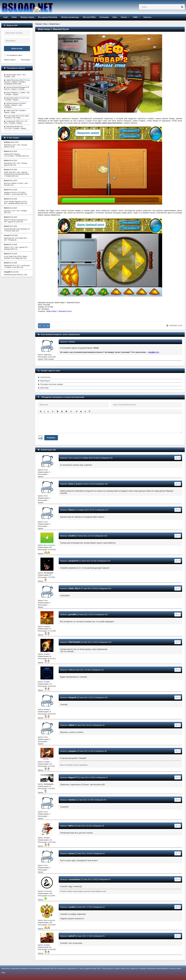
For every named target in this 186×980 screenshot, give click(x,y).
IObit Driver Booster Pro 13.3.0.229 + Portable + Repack (15, 127)
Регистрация (25, 60)
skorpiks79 (73, 561)
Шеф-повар (44, 388)
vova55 (71, 907)
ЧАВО (135, 17)
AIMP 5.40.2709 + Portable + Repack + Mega (15, 111)
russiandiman (74, 879)
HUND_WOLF (74, 589)
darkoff (71, 936)
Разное (124, 17)
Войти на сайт (17, 49)
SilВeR (71, 725)
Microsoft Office (89, 17)
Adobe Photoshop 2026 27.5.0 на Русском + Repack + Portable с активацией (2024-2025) (17, 82)
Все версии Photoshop (48, 17)
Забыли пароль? (10, 60)
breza (71, 484)
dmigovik (72, 697)
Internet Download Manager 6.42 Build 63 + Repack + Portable (17, 88)
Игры (115, 17)
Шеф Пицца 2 (45, 381)
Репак (14, 17)
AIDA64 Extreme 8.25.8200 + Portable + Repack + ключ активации (15, 105)
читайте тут (154, 352)
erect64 (72, 536)
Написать (147, 17)
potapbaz (72, 751)
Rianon (71, 510)
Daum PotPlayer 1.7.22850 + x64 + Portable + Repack (17, 94)
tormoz (71, 853)
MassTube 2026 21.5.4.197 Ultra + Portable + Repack (16, 99)
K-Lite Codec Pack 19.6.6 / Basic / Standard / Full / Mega (17, 117)
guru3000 (72, 614)
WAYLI (71, 826)
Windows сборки (27, 17)
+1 (44, 326)
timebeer (72, 800)
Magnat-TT (73, 777)
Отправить (51, 438)
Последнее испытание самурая (52, 384)
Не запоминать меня (14, 55)
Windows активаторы (70, 17)
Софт (6, 17)
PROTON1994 (74, 642)
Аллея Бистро (45, 377)
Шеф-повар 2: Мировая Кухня (59, 311)
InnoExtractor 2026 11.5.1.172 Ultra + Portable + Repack (16, 122)
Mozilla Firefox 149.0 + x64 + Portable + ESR (15, 76)
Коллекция (104, 17)
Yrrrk (70, 670)
